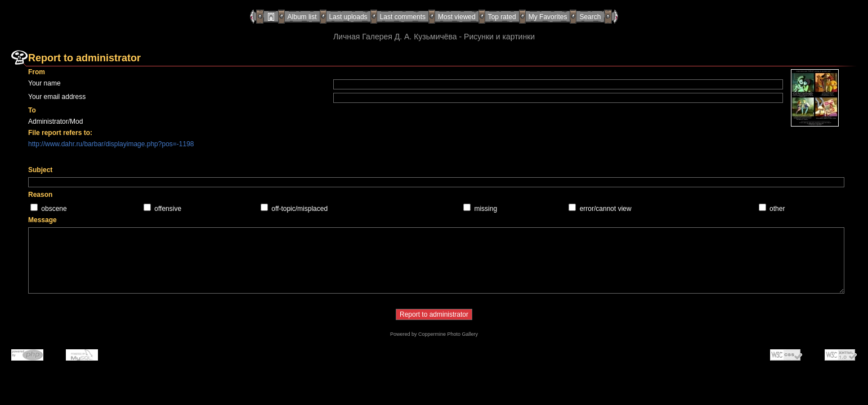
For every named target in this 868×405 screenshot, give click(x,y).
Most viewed (457, 17)
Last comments (403, 17)
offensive (168, 209)
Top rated (502, 17)
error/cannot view (606, 209)
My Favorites (548, 17)
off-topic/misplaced (299, 209)
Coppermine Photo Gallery (448, 334)
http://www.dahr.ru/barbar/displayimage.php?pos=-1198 (111, 144)
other (777, 209)
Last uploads (348, 17)
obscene (54, 209)
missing (486, 209)
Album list (302, 17)
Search (590, 17)
